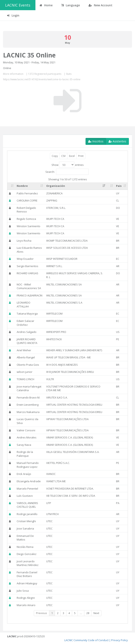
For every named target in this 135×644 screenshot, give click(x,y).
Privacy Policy (120, 640)
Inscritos (96, 141)
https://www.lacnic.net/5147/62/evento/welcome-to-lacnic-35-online (42, 79)
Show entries (68, 165)
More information (13, 74)
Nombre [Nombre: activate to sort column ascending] (22, 186)
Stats (69, 74)
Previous (42, 613)
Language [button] (71, 5)
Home (46, 5)
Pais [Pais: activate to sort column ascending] (119, 186)
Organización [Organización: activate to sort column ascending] (56, 186)
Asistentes (117, 141)
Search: (67, 172)
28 (88, 613)
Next (96, 613)
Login (13, 15)
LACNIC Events (18, 5)
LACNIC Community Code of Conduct (86, 640)
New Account (100, 5)
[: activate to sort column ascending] (11, 186)
